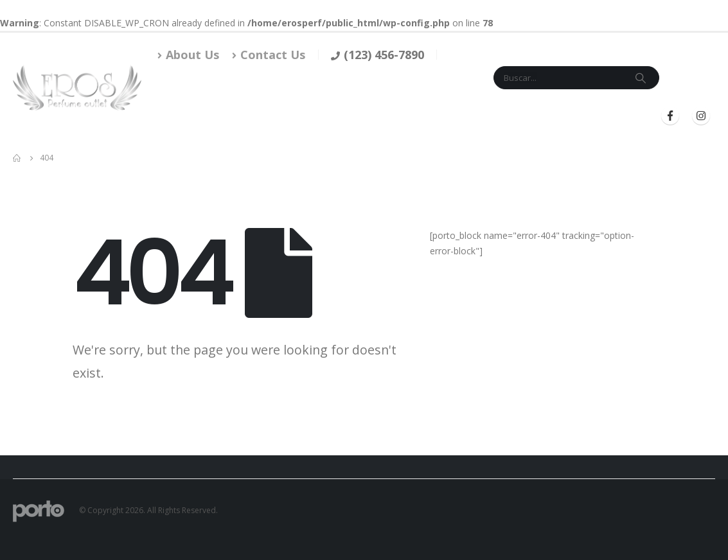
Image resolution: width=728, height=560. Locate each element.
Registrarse (605, 116)
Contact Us (269, 55)
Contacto (352, 116)
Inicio (197, 116)
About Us (188, 55)
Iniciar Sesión (518, 116)
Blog (456, 116)
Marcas (290, 116)
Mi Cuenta (410, 116)
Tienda (237, 116)
